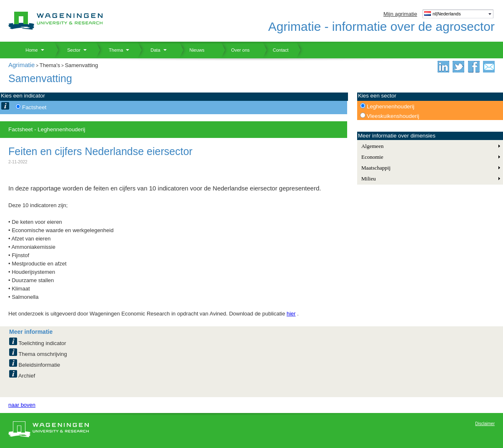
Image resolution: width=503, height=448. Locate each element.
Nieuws (192, 50)
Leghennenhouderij (390, 106)
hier (291, 314)
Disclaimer (485, 424)
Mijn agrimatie (400, 14)
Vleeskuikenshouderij (393, 116)
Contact (275, 50)
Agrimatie (21, 65)
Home (29, 50)
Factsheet (34, 107)
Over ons (235, 50)
